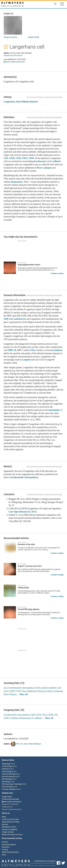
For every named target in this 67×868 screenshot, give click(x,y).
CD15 (25, 158)
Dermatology (7, 771)
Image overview (10, 37)
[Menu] (62, 4)
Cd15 (38, 715)
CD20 (12, 158)
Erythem (5, 842)
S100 (6, 319)
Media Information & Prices (12, 835)
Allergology (6, 764)
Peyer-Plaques (10, 694)
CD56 (31, 158)
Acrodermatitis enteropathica (24, 477)
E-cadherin (55, 161)
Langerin (27, 360)
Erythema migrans (9, 845)
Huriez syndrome (55, 691)
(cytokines (57, 350)
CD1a (33, 350)
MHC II (12, 350)
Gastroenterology (9, 774)
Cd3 (55, 715)
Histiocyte (42, 691)
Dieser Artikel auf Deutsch (14, 62)
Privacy (48, 866)
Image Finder (34, 37)
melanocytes (20, 319)
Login (16, 819)
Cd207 (12, 691)
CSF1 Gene (21, 691)
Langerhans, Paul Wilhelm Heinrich (21, 102)
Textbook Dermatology (10, 799)
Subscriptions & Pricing (11, 822)
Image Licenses (8, 832)
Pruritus (5, 850)
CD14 (18, 158)
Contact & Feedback (9, 830)
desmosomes (17, 182)
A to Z (13, 764)
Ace (5, 688)
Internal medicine (8, 777)
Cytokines (14, 718)
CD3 (6, 158)
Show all (24, 694)
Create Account (8, 819)
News (4, 817)
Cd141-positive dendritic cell (48, 688)
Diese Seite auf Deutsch (12, 802)
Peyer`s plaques (44, 168)
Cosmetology (7, 766)
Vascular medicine (9, 789)
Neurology (6, 782)
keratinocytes (40, 161)
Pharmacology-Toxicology (12, 784)
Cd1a (44, 715)
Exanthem (6, 847)
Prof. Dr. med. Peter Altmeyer (26, 744)
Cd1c (6, 691)
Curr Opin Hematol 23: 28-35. (23, 512)
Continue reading (57, 273)
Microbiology (7, 779)
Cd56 (6, 718)
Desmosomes (25, 718)
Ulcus (4, 855)
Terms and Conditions (37, 866)
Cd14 (33, 715)
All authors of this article (13, 55)
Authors (5, 824)
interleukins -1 (55, 410)
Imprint (53, 866)
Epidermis (32, 691)
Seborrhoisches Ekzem (10, 852)
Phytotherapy (7, 787)
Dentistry (5, 769)
